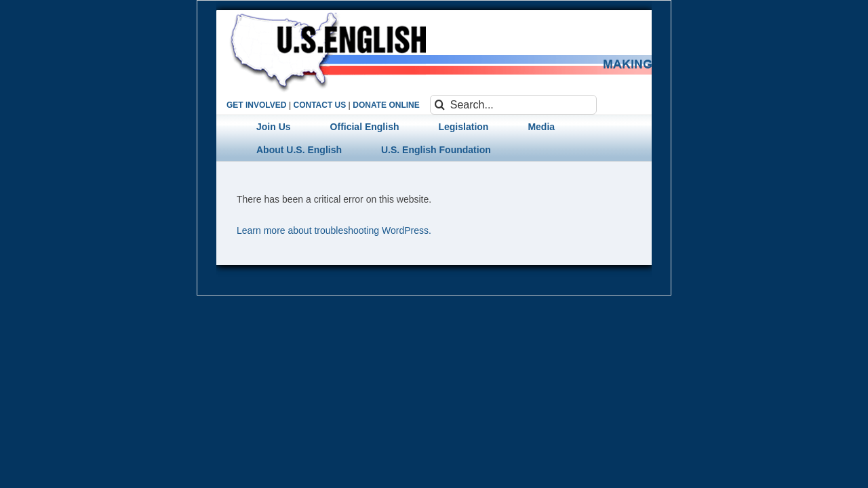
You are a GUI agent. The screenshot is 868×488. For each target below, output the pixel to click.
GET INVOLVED (256, 105)
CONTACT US (319, 105)
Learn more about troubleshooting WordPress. (334, 230)
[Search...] (513, 105)
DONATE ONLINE (386, 105)
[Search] (440, 105)
